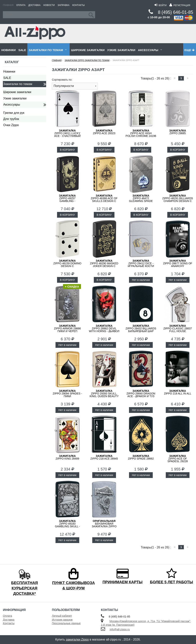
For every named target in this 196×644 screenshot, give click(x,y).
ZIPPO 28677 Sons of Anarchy (178, 263)
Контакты (79, 5)
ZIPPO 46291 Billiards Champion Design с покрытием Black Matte (178, 201)
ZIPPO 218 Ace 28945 (104, 457)
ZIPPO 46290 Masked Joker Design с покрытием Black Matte (104, 266)
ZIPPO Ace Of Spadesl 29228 (178, 459)
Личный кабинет (62, 616)
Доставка (34, 5)
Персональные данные (66, 623)
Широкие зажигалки (88, 50)
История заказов (62, 620)
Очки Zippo (11, 125)
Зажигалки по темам (46, 50)
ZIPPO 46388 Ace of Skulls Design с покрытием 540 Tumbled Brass (104, 201)
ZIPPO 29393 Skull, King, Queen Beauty (104, 394)
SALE (22, 50)
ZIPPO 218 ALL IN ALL (178, 392)
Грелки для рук (14, 113)
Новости (49, 5)
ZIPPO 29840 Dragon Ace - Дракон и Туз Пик (141, 395)
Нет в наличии (141, 280)
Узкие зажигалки (121, 50)
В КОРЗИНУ (67, 150)
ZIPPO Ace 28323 (104, 132)
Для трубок (11, 119)
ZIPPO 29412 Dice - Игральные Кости (141, 263)
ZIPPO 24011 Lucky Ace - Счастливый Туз (67, 135)
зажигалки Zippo (77, 639)
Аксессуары (148, 50)
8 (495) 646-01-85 (176, 12)
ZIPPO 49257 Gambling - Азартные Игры (67, 200)
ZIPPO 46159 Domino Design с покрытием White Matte (67, 266)
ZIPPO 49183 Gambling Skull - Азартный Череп (67, 525)
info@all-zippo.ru (120, 629)
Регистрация (180, 5)
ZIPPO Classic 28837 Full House (178, 328)
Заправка (64, 5)
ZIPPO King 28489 (67, 457)
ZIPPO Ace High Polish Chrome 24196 (141, 133)
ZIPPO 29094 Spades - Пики (67, 394)
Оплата (21, 5)
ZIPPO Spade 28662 (141, 457)
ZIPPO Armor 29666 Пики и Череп (67, 328)
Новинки (9, 50)
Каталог (12, 62)
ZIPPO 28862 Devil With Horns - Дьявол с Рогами (104, 330)
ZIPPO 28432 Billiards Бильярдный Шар (141, 328)
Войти (160, 5)
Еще (190, 50)
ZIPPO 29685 (178, 132)
